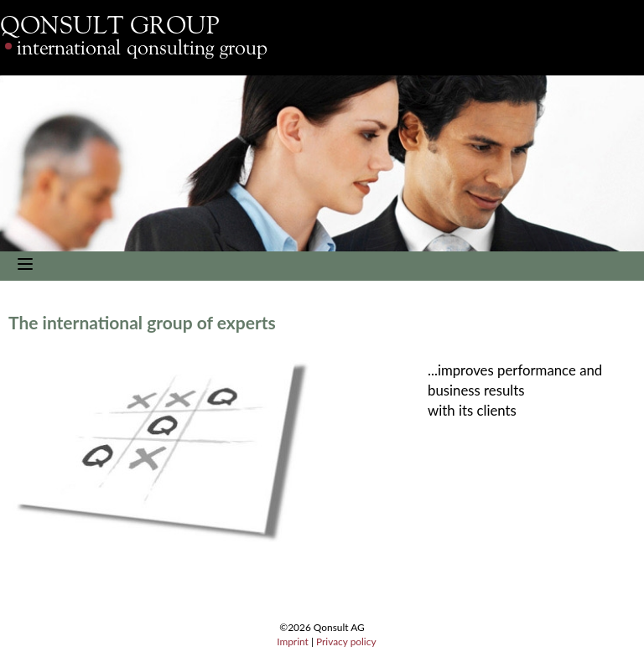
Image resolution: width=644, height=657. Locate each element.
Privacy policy (346, 641)
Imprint (293, 641)
